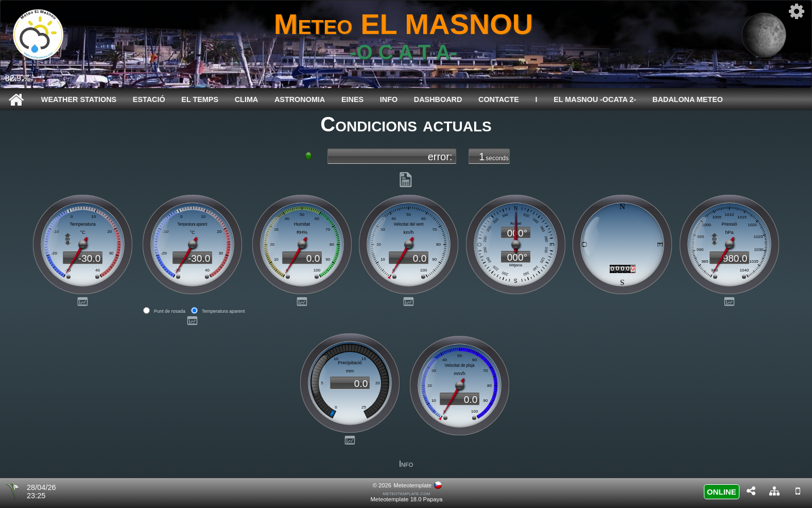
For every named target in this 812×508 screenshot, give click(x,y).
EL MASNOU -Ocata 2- (595, 99)
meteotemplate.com (407, 493)
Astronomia (300, 99)
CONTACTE (499, 99)
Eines (352, 99)
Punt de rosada (170, 311)
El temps (200, 99)
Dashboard (438, 99)
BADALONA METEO (688, 99)
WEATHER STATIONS (79, 99)
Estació (149, 99)
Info (389, 99)
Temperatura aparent (223, 311)
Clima (247, 99)
